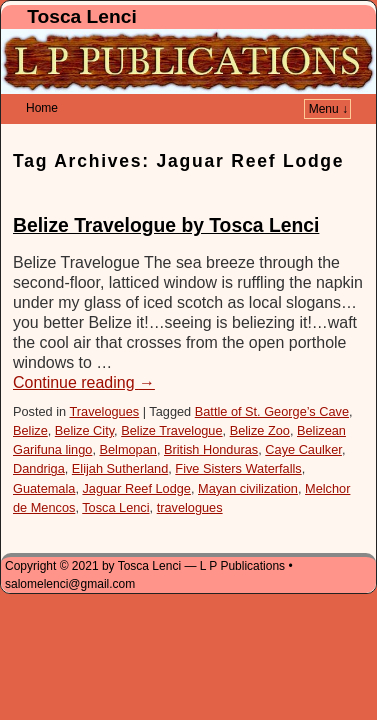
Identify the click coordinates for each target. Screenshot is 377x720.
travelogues (190, 477)
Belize (30, 400)
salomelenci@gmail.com (70, 554)
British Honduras (211, 419)
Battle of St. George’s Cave (272, 381)
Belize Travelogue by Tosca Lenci (166, 195)
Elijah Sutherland (120, 438)
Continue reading (84, 352)
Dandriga (39, 438)
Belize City (84, 400)
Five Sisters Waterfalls (238, 438)
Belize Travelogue (171, 400)
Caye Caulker (303, 419)
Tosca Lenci (81, 16)
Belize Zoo (260, 400)
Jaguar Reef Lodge (136, 458)
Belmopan (127, 419)
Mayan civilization (248, 458)
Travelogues (104, 381)
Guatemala (44, 458)
